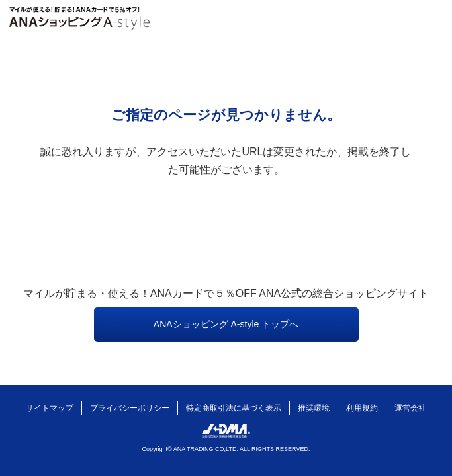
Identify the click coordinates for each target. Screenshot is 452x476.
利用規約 (362, 408)
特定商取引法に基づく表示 (234, 408)
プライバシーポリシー (130, 408)
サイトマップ (50, 408)
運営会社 (410, 408)
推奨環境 (314, 408)
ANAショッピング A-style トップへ (226, 324)
